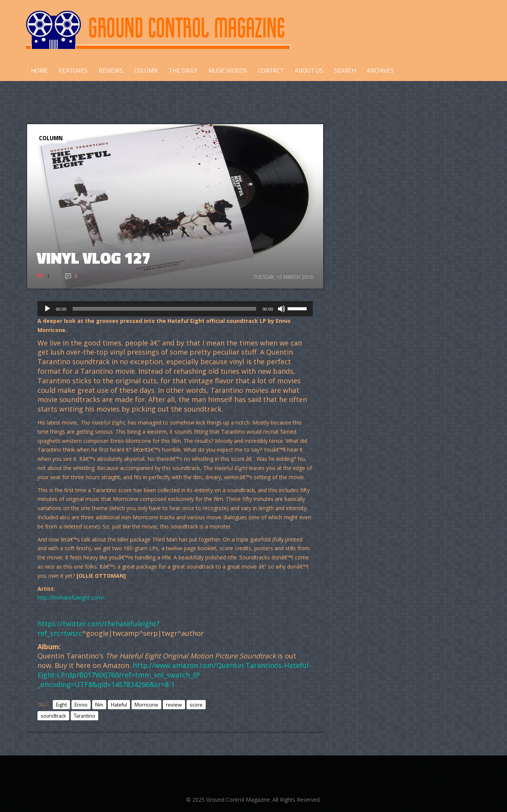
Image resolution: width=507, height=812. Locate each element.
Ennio (81, 704)
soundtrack (53, 716)
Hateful (119, 704)
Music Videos (228, 70)
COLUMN (146, 70)
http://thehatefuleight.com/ (71, 597)
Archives (380, 70)
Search (345, 70)
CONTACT (271, 70)
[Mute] (281, 309)
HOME (39, 70)
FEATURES (73, 70)
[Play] (47, 309)
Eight (61, 704)
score (196, 704)
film (99, 704)
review (174, 704)
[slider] (165, 309)
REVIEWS (111, 70)
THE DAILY (183, 70)
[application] (175, 309)
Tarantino (84, 716)
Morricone (146, 704)
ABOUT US (309, 70)
